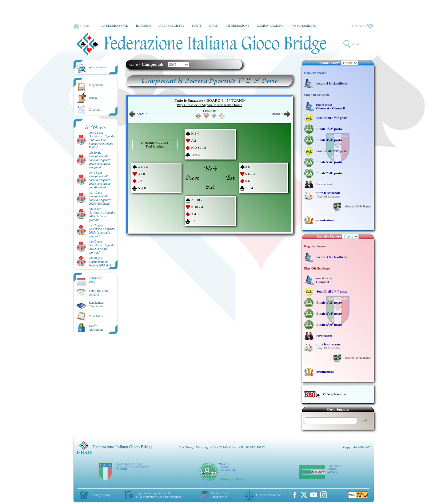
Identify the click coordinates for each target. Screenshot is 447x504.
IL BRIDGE (144, 26)
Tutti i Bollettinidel (99, 293)
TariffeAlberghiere (96, 328)
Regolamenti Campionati (97, 304)
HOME (82, 26)
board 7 (138, 114)
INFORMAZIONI (237, 26)
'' (103, 142)
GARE (214, 26)
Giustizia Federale (268, 495)
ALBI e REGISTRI (172, 26)
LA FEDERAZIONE (114, 26)
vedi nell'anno (98, 67)
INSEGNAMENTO (304, 26)
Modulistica (96, 316)
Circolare (95, 110)
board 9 (281, 114)
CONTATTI (361, 26)
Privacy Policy (100, 495)
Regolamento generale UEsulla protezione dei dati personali (158, 495)
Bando (93, 98)
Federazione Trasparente (219, 495)
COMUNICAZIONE (270, 26)
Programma (96, 85)
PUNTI (196, 26)
